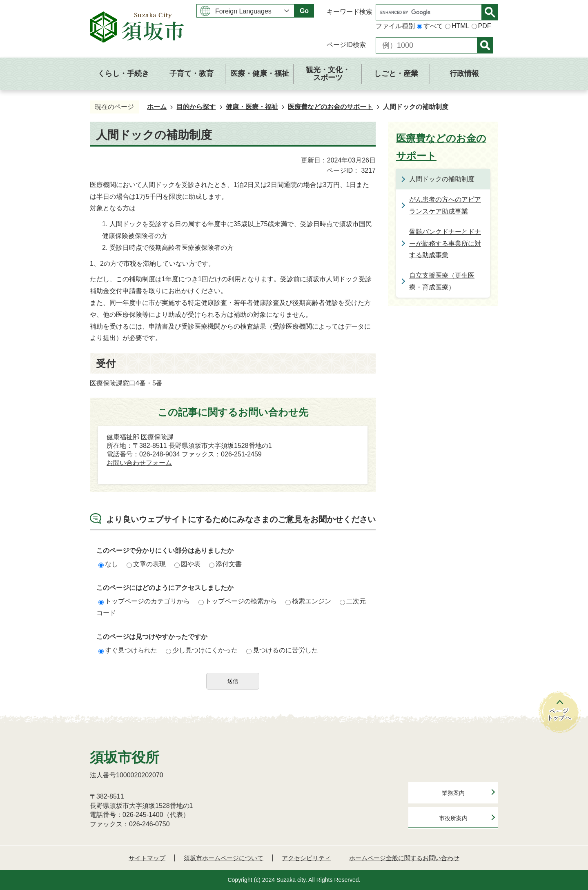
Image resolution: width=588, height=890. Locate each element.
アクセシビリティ (306, 858)
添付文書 (225, 564)
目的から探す (196, 107)
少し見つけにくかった (202, 650)
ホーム (157, 107)
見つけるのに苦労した (282, 650)
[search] (431, 12)
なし (108, 564)
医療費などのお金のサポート (330, 107)
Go (304, 11)
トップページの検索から (238, 601)
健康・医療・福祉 (252, 107)
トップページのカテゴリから (144, 601)
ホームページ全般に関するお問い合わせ (404, 858)
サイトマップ (147, 858)
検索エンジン (308, 601)
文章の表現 (146, 564)
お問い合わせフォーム (139, 463)
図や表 (187, 564)
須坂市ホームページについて (224, 858)
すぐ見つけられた (128, 650)
